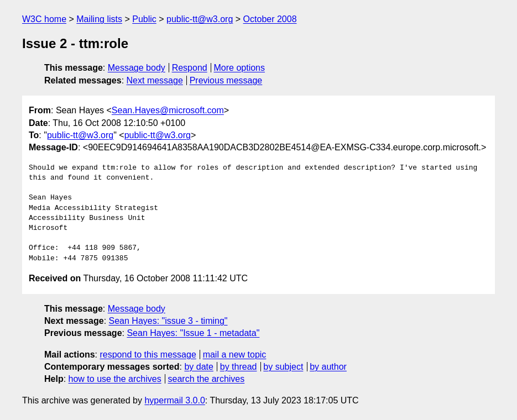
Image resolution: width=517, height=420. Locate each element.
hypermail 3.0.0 (174, 400)
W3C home (44, 19)
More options (240, 68)
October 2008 (270, 19)
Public (144, 19)
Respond (190, 68)
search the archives (207, 379)
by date (199, 367)
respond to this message (148, 355)
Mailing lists (99, 19)
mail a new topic (235, 355)
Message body (137, 68)
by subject (283, 367)
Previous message (226, 80)
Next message (155, 80)
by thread (239, 367)
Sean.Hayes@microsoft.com (168, 110)
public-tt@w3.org (200, 19)
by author (328, 367)
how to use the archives (115, 379)
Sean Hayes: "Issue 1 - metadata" (193, 333)
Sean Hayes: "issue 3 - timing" (168, 321)
